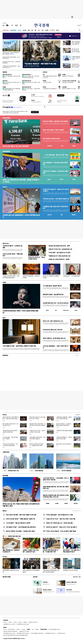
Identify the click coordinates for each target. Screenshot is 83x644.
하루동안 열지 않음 (74, 36)
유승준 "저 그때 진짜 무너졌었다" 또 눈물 (51, 277)
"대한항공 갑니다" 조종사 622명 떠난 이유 (59, 256)
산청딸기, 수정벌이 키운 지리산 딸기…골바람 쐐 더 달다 (31, 551)
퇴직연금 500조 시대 (11, 471)
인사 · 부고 (75, 577)
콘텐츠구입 (13, 629)
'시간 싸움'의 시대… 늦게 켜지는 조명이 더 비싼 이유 (19, 346)
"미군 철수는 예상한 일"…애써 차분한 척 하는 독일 (40, 64)
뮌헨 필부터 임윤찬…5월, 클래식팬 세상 (53, 294)
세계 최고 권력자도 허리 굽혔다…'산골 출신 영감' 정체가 (36, 445)
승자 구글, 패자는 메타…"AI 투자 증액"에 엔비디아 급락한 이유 (30, 77)
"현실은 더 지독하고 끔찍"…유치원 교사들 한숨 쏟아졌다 (11, 277)
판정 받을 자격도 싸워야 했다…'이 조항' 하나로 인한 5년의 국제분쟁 (37, 425)
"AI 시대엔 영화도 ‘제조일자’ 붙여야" (52, 286)
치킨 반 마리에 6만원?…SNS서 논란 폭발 (31, 277)
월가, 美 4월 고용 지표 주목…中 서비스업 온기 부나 (11, 425)
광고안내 (20, 622)
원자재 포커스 (5, 81)
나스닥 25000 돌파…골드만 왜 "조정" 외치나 (12, 77)
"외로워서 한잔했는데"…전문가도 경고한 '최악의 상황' (64, 438)
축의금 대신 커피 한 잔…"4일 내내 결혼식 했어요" (37, 258)
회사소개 (5, 622)
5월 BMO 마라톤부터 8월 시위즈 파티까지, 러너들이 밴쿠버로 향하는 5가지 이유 (56, 496)
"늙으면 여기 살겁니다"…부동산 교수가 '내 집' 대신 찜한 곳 (61, 527)
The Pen (5, 557)
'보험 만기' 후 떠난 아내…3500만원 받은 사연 (60, 249)
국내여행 (57, 503)
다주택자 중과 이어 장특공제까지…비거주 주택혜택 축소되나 (11, 67)
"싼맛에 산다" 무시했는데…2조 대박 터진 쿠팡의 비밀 (55, 172)
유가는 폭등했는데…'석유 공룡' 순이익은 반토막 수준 (55, 163)
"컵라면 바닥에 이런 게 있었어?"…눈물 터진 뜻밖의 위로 (11, 431)
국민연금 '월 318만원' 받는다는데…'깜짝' (59, 246)
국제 (35, 30)
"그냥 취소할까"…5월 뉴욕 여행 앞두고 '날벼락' (10, 438)
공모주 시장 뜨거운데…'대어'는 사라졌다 (53, 130)
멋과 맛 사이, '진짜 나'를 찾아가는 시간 (53, 321)
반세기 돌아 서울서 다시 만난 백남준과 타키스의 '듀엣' (37, 418)
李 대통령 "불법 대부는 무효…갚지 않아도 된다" (76, 58)
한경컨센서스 (50, 146)
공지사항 (35, 577)
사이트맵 (23, 629)
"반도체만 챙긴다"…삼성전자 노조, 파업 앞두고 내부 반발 (76, 66)
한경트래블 (5, 476)
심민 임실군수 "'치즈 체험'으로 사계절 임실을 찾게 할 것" (72, 551)
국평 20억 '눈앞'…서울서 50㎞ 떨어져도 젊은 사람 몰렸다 (11, 53)
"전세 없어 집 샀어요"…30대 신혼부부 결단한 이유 (56, 199)
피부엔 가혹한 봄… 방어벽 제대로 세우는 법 (54, 338)
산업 (32, 30)
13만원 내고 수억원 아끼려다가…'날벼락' (59, 259)
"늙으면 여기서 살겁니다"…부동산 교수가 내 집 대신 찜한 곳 (56, 190)
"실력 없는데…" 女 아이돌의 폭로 (71, 276)
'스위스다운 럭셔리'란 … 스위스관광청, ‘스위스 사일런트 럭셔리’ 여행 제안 (56, 479)
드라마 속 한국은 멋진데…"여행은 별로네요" (13, 255)
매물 (62, 215)
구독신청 (10, 622)
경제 (29, 30)
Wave (39, 30)
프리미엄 (53, 30)
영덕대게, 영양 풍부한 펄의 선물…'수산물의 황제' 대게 (50, 551)
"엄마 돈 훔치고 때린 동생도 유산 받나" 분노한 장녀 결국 (51, 571)
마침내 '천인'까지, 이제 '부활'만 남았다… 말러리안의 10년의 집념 (11, 418)
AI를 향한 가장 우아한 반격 (68, 76)
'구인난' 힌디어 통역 (47, 82)
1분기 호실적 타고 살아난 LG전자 (51, 139)
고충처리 (15, 622)
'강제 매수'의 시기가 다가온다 (70, 570)
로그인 (79, 25)
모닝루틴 (47, 30)
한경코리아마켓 (6, 30)
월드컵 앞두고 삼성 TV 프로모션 (64, 444)
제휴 (9, 629)
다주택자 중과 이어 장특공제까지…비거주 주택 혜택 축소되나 (21, 216)
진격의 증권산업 (36, 471)
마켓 (74, 146)
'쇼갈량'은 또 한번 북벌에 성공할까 (64, 431)
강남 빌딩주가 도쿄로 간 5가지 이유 (11, 571)
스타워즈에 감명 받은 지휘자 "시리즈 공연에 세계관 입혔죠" (20, 312)
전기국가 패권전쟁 (64, 471)
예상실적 (49, 179)
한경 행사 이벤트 (7, 577)
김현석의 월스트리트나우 (7, 75)
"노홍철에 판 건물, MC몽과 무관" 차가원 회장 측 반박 (55, 207)
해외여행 (66, 503)
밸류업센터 (74, 215)
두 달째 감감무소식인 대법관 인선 (50, 89)
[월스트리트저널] (12, 25)
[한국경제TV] (8, 25)
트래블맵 (47, 503)
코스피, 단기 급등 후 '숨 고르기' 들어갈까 (16, 146)
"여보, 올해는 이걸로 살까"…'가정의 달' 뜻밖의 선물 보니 (37, 438)
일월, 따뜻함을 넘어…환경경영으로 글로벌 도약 (11, 551)
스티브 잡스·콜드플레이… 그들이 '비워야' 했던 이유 (56, 347)
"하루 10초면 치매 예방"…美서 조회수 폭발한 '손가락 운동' (21, 515)
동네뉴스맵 (49, 215)
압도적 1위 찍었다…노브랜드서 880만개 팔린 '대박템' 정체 (64, 425)
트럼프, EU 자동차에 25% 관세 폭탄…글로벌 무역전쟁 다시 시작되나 (21, 181)
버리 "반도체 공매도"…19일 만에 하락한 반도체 (31, 89)
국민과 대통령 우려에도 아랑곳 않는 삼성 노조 (50, 77)
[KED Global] (17, 25)
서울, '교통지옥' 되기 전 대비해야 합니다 (31, 571)
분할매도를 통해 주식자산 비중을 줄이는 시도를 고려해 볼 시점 (12, 89)
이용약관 (37, 629)
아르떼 (4, 282)
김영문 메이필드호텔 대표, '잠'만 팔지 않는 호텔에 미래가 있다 (56, 487)
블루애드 (25, 622)
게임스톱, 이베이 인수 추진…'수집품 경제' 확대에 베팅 (11, 62)
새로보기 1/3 (78, 415)
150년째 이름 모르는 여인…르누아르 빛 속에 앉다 (56, 303)
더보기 (58, 30)
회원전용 (5, 72)
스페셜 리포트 (6, 452)
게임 (43, 30)
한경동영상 (5, 355)
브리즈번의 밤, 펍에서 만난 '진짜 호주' (53, 330)
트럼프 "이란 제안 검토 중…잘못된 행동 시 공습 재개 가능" (76, 43)
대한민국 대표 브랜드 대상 (14, 536)
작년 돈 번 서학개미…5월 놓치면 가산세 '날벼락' (55, 121)
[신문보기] (3, 25)
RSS (33, 629)
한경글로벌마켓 (13, 30)
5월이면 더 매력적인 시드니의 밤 (69, 89)
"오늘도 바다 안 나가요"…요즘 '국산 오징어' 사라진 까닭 (37, 431)
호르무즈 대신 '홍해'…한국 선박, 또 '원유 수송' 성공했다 (76, 50)
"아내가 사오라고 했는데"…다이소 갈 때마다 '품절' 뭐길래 (10, 445)
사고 (79, 577)
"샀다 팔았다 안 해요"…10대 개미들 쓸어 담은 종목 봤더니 (21, 527)
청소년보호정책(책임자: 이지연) (54, 629)
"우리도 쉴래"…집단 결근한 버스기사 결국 (59, 253)
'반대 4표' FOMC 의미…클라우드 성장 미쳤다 (31, 83)
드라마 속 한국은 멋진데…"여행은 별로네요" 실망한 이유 (20, 519)
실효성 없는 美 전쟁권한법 (68, 82)
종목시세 (61, 179)
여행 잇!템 (76, 503)
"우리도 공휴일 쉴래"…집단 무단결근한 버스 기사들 (59, 515)
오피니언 (25, 30)
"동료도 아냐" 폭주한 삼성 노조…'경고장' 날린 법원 (59, 523)
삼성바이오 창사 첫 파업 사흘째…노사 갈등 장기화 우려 (11, 58)
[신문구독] (21, 25)
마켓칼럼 (4, 87)
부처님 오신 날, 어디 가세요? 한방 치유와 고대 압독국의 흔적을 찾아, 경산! (21, 505)
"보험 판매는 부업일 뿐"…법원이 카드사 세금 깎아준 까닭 (64, 418)
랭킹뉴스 (5, 511)
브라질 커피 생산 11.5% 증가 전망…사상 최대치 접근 (12, 83)
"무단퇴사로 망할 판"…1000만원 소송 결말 (12, 247)
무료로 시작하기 (35, 112)
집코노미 (20, 30)
